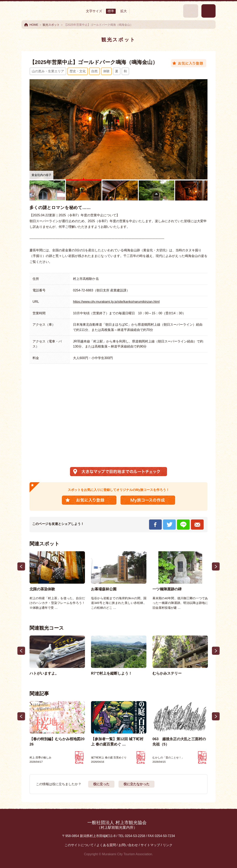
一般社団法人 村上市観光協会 (117, 825)
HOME (34, 25)
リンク (168, 845)
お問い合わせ (128, 845)
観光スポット (51, 25)
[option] (57, 581)
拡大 (124, 11)
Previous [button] (21, 566)
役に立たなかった (136, 784)
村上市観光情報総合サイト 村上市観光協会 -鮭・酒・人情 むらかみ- (44, 11)
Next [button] (216, 566)
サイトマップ (150, 845)
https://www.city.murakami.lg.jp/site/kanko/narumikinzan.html (116, 302)
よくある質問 (106, 845)
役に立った (101, 784)
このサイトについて (79, 845)
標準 (111, 11)
